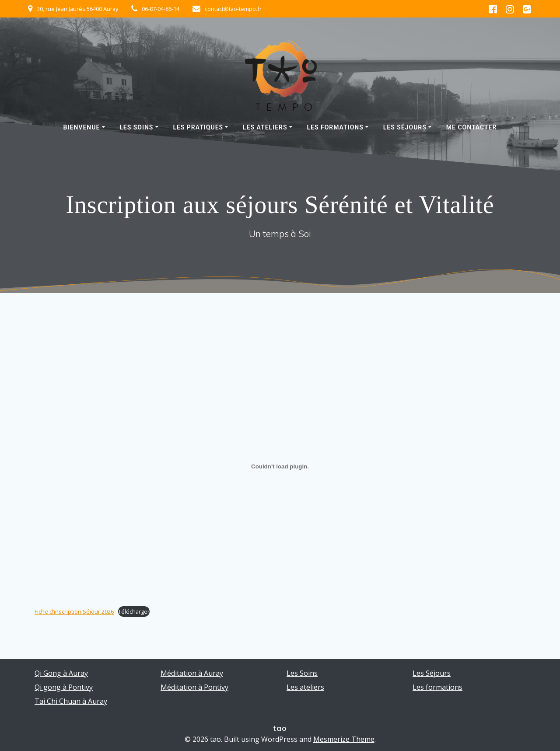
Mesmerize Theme (344, 739)
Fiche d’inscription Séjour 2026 (74, 611)
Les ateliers (265, 127)
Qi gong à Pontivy (64, 687)
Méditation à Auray (192, 673)
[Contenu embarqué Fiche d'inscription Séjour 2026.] (280, 466)
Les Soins (136, 127)
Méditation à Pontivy (194, 687)
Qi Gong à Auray (61, 673)
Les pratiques (198, 127)
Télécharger (134, 611)
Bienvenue (82, 127)
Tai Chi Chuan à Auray (71, 701)
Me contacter (472, 127)
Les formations (335, 127)
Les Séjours (405, 127)
